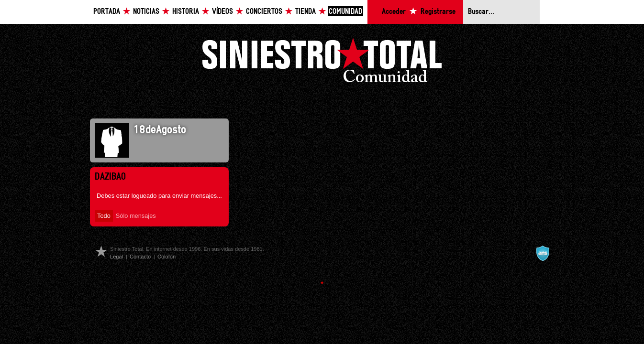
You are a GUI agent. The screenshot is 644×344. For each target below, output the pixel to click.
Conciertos (264, 12)
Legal (117, 257)
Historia (186, 12)
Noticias (146, 12)
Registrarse (438, 12)
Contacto (140, 257)
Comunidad (345, 12)
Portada (107, 12)
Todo (104, 216)
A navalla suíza (543, 253)
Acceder (394, 12)
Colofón (167, 257)
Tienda (305, 12)
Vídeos (222, 12)
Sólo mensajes (136, 216)
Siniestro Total (322, 63)
